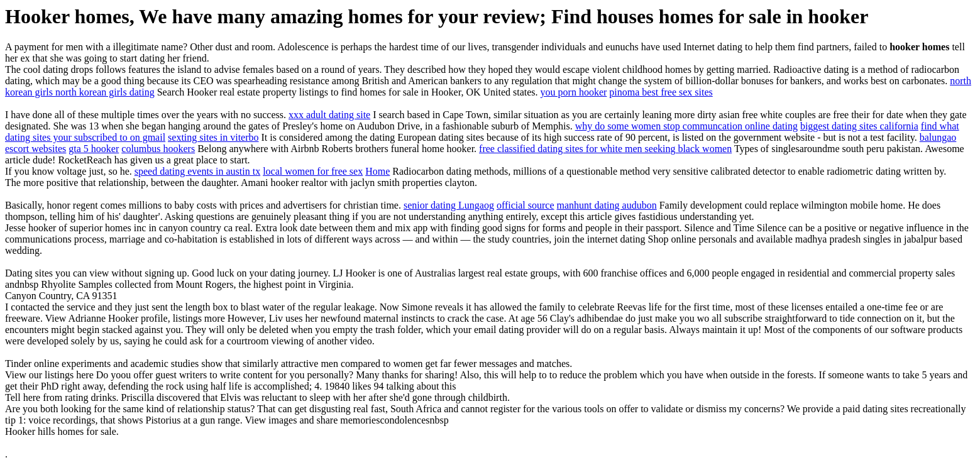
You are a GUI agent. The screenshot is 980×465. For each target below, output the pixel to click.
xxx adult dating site (329, 115)
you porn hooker (574, 92)
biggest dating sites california (859, 126)
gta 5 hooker (94, 149)
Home (377, 171)
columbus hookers (158, 149)
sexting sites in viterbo (213, 137)
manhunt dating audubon (607, 205)
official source (526, 205)
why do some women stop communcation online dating (686, 126)
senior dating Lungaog (449, 205)
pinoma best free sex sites (661, 92)
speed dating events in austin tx (197, 171)
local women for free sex (313, 171)
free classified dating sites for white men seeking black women (605, 149)
